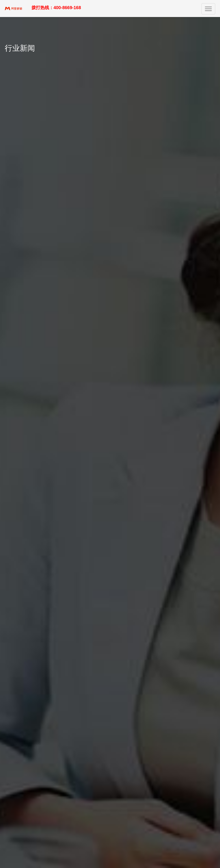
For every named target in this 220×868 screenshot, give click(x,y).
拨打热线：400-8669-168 (56, 8)
